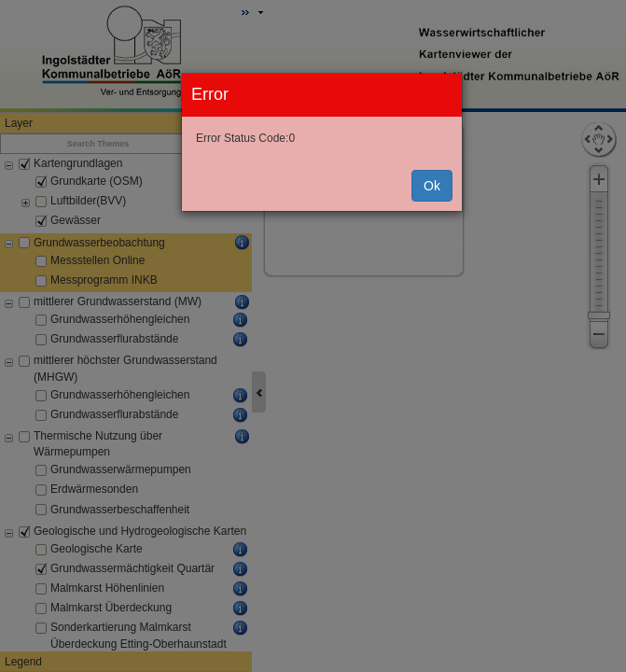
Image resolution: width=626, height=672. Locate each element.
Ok (432, 186)
